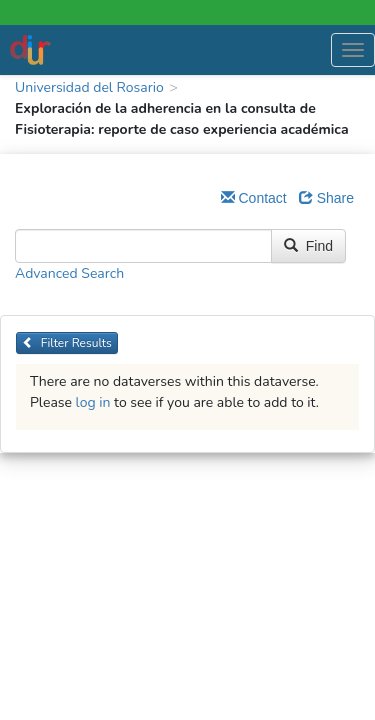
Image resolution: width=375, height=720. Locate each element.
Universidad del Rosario (89, 87)
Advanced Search (69, 273)
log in (93, 402)
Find (308, 246)
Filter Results (67, 343)
